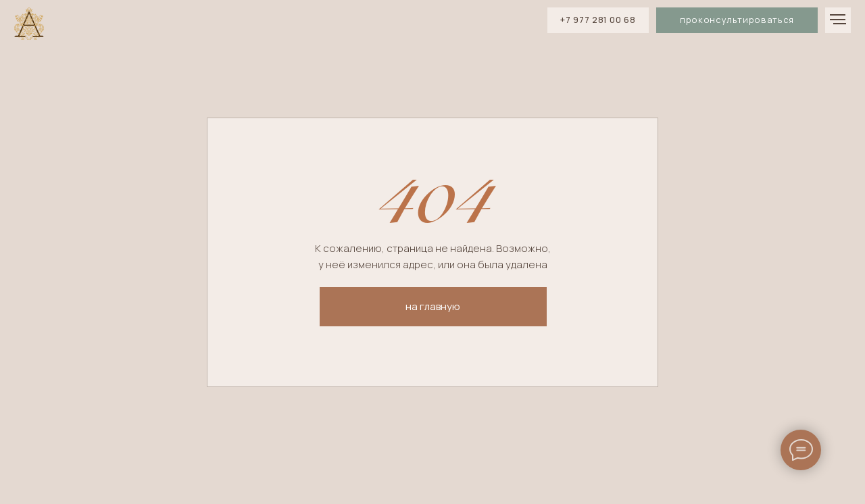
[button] (737, 20)
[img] (29, 24)
